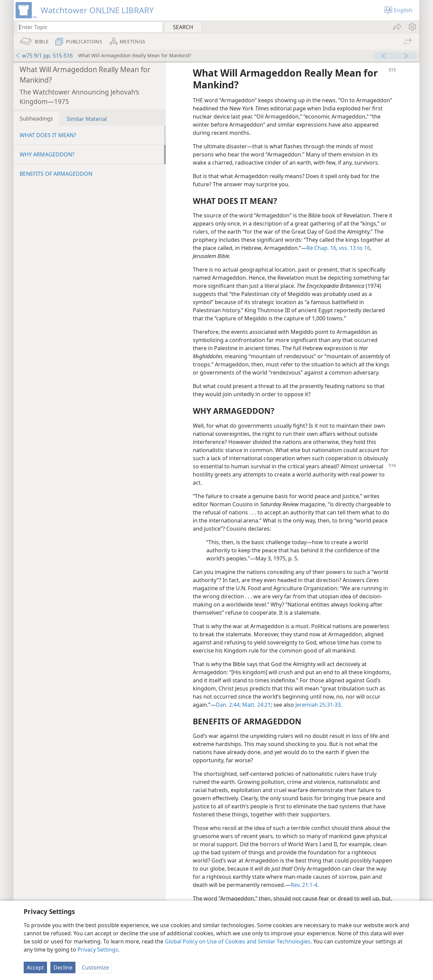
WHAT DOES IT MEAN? (48, 135)
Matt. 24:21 (256, 705)
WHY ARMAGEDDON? (47, 154)
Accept (35, 967)
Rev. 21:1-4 (304, 885)
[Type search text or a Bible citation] (87, 27)
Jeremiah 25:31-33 (318, 705)
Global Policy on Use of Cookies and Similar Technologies (238, 941)
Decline (63, 967)
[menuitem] (412, 27)
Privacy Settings (98, 950)
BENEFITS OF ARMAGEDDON (56, 174)
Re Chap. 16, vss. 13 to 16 (338, 248)
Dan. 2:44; (228, 705)
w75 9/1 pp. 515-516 (44, 56)
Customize (95, 967)
